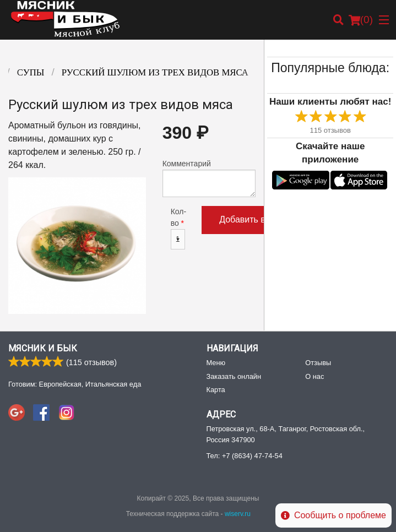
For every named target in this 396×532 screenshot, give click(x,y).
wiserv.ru (238, 514)
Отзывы (318, 363)
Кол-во (178, 228)
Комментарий (209, 178)
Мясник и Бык (43, 348)
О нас (314, 376)
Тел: (245, 456)
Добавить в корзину (259, 219)
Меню (216, 363)
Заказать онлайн (234, 376)
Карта (216, 390)
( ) (361, 20)
